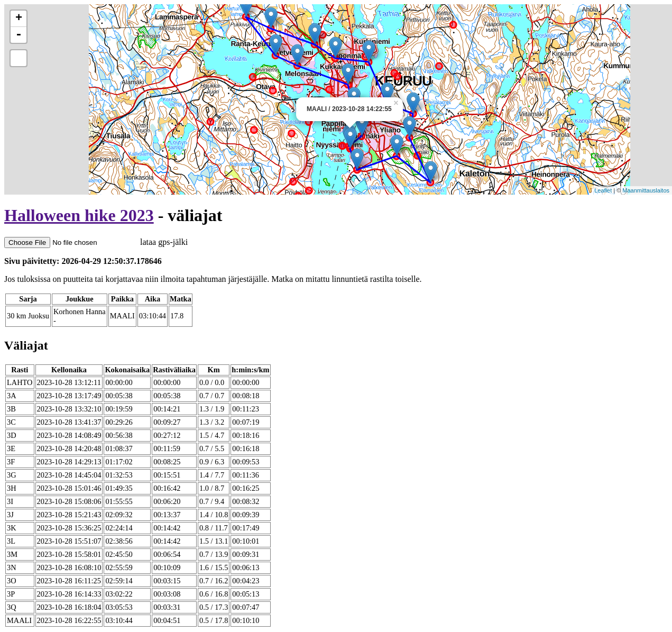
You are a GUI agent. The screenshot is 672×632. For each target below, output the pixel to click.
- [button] (19, 35)
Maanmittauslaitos (646, 190)
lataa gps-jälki (96, 242)
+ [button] (19, 19)
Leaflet (603, 190)
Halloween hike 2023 (79, 215)
